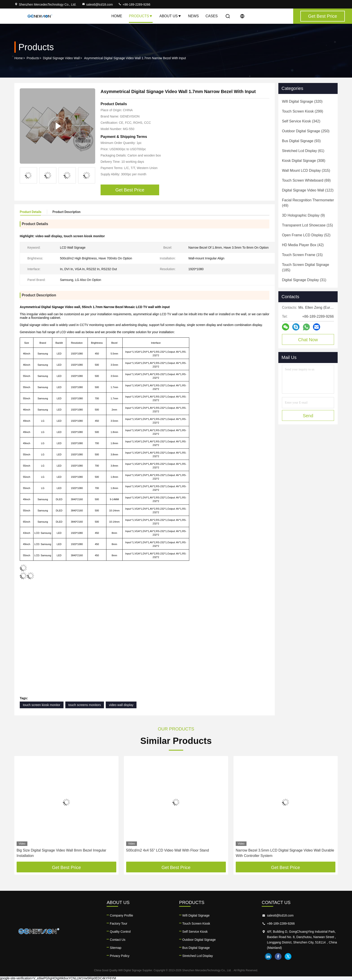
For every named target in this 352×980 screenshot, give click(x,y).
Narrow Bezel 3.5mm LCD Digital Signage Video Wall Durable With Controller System (285, 853)
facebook (278, 956)
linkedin (268, 956)
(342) (301, 121)
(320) (302, 101)
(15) (307, 225)
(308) (304, 161)
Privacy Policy (120, 956)
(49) (308, 203)
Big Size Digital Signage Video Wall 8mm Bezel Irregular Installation (61, 853)
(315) (306, 171)
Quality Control (120, 932)
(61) (303, 151)
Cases (212, 16)
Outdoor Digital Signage (199, 940)
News (194, 16)
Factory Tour (119, 924)
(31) (304, 280)
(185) (306, 267)
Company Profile (121, 915)
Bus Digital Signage (196, 948)
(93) (301, 141)
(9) (303, 215)
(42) (303, 245)
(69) (306, 180)
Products (141, 16)
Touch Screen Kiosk (196, 924)
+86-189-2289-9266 (134, 4)
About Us (170, 16)
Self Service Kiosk (195, 932)
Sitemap (115, 948)
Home (117, 16)
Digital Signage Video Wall (61, 58)
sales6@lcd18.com (97, 4)
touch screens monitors (85, 705)
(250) (306, 131)
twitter (288, 956)
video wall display (121, 705)
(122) (308, 190)
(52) (306, 235)
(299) (302, 111)
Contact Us (118, 940)
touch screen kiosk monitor (42, 705)
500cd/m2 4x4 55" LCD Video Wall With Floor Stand (168, 850)
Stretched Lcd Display (198, 956)
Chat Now (308, 340)
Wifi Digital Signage (196, 915)
